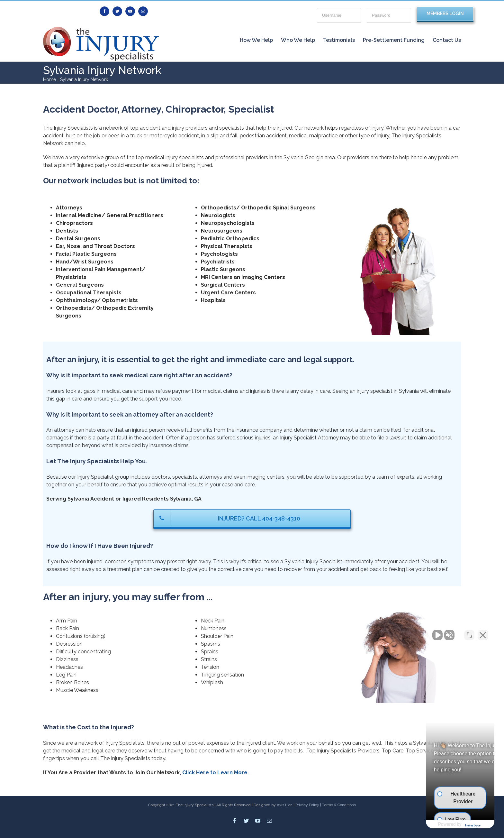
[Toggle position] (469, 632)
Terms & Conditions (339, 805)
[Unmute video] (390, 632)
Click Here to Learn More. (216, 773)
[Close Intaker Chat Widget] (483, 632)
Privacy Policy (307, 805)
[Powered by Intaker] (449, 824)
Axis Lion (285, 805)
